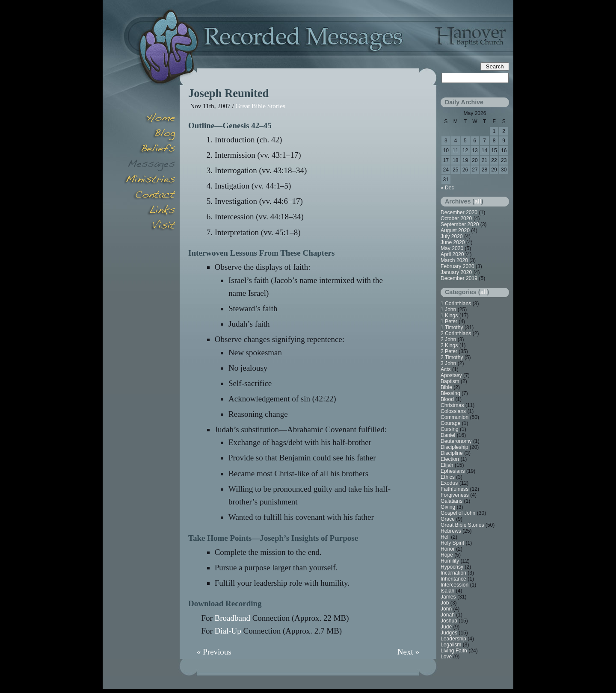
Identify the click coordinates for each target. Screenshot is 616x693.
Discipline (452, 453)
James (448, 597)
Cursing (450, 429)
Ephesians (453, 471)
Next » (408, 652)
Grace (448, 519)
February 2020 (458, 266)
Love (446, 657)
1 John (448, 310)
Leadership (453, 639)
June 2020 (453, 242)
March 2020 (454, 260)
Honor (448, 549)
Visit (150, 227)
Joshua (449, 621)
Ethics (448, 477)
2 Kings (449, 345)
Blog (150, 134)
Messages (150, 165)
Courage (450, 423)
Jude (446, 627)
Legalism (451, 645)
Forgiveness (455, 495)
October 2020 (456, 218)
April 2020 (452, 254)
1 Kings (449, 316)
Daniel (448, 435)
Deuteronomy (456, 441)
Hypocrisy (452, 567)
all (478, 201)
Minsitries (150, 180)
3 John (448, 363)
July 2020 (452, 236)
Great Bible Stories (260, 106)
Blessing (450, 393)
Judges (449, 633)
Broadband (232, 618)
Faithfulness (455, 489)
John (446, 609)
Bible (446, 387)
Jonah (448, 615)
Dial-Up (228, 631)
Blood (447, 399)
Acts (446, 369)
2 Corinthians (456, 333)
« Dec (447, 188)
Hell (445, 537)
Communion (455, 417)
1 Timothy (452, 327)
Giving (448, 507)
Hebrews (451, 531)
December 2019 (459, 278)
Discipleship (455, 447)
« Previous (214, 652)
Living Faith (454, 651)
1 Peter (449, 321)
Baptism (450, 381)
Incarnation (453, 573)
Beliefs (150, 150)
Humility (450, 561)
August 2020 (455, 230)
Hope (447, 555)
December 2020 (459, 212)
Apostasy (451, 375)
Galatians (452, 501)
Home (150, 119)
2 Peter (449, 351)
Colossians (453, 411)
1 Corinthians (456, 304)
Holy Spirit (452, 543)
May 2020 (452, 248)
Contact (150, 196)
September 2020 (460, 224)
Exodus (449, 483)
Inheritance (453, 579)
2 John (448, 339)
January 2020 (456, 272)
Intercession (455, 585)
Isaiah (447, 591)
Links (150, 211)
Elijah (447, 465)
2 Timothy (452, 357)
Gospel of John (458, 513)
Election (450, 459)
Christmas (452, 405)
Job (445, 603)
